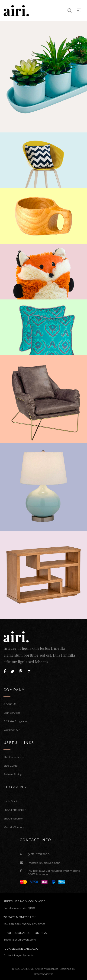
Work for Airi (12, 730)
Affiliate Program (15, 721)
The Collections (13, 757)
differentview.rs (44, 974)
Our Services (12, 713)
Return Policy (13, 774)
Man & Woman (14, 827)
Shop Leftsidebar (15, 810)
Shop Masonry (13, 818)
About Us (10, 704)
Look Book (11, 801)
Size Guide (10, 766)
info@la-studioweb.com (44, 863)
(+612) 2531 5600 (39, 854)
